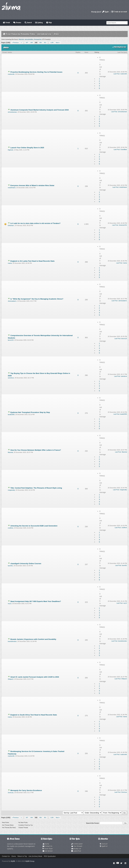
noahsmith (11, 74)
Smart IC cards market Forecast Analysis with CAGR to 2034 (35, 677)
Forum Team (48, 849)
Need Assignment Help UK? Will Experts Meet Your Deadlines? (36, 601)
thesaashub (38, 39)
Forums (17, 23)
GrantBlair (124, 149)
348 (32, 43)
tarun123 (11, 340)
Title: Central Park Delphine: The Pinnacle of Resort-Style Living (36, 488)
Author (10, 52)
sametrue (11, 378)
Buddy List (76, 849)
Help (49, 23)
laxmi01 (10, 566)
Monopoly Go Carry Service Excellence (26, 790)
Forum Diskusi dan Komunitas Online (20, 34)
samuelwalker (29, 39)
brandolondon (12, 641)
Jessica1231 (123, 225)
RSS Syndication (50, 856)
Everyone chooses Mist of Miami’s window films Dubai (32, 185)
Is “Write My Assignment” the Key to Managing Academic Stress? (37, 299)
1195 (52, 43)
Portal (6, 23)
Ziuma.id (104, 844)
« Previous (15, 43)
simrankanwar (12, 112)
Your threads (77, 846)
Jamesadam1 (12, 301)
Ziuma (46, 844)
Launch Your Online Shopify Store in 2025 (27, 148)
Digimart (10, 150)
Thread (4, 52)
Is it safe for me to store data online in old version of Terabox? (35, 223)
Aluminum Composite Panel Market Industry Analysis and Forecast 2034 (40, 110)
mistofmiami (12, 188)
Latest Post (76, 851)
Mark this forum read (119, 47)
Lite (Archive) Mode (35, 856)
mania (10, 263)
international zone (44, 34)
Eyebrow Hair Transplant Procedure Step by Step (30, 412)
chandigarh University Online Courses (26, 564)
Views (86, 52)
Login (106, 12)
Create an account (119, 12)
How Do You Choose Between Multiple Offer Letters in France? (36, 450)
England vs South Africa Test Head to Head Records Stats (34, 715)
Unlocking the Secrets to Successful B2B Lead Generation (34, 526)
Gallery (39, 23)
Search (28, 23)
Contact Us (47, 846)
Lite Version (48, 851)
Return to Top (22, 856)
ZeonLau (11, 793)
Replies (78, 52)
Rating (97, 52)
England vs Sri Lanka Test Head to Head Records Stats (33, 261)
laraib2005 (11, 414)
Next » (58, 43)
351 (45, 43)
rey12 (10, 604)
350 (41, 43)
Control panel (77, 844)
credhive (11, 528)
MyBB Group (30, 861)
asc (125, 52)
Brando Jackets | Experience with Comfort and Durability (33, 639)
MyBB (13, 861)
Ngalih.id (104, 846)
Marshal (21, 39)
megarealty (11, 490)
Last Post (121, 52)
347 (27, 43)
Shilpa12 (11, 679)
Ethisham (11, 225)
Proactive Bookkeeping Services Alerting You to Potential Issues (36, 72)
